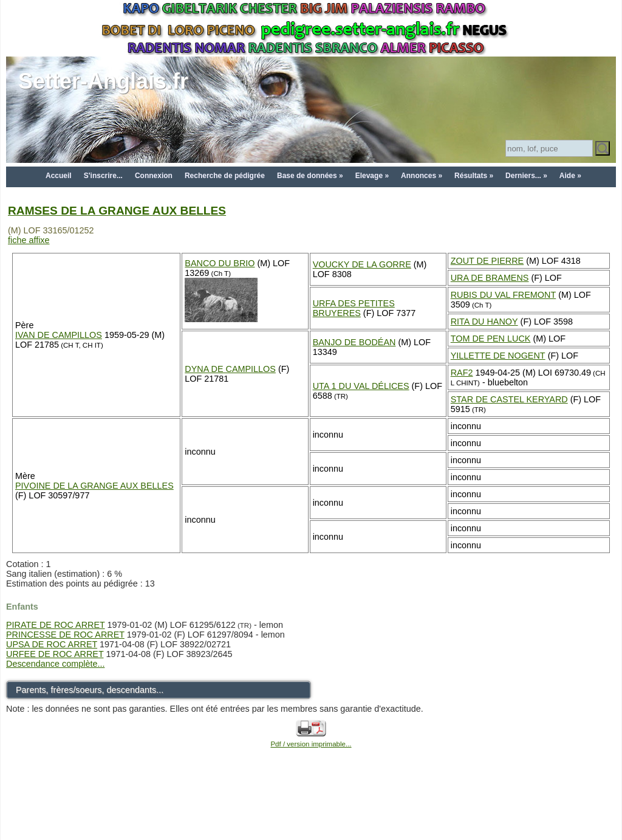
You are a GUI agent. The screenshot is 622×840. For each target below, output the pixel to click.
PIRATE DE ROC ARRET (56, 625)
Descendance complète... (55, 664)
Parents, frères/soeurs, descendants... (90, 690)
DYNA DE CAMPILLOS (230, 369)
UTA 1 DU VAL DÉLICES (361, 386)
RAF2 (462, 373)
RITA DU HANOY (484, 322)
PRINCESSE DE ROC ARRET (65, 635)
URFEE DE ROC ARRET (55, 654)
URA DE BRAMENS (490, 278)
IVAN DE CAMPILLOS (59, 335)
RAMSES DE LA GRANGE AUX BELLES (117, 211)
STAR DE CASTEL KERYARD (509, 399)
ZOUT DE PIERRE (487, 261)
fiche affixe (29, 240)
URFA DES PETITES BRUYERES (354, 308)
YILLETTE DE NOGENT (498, 356)
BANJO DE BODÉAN (354, 342)
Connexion (154, 176)
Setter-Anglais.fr (103, 81)
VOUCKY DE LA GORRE (362, 264)
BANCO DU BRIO (220, 263)
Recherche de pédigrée (225, 176)
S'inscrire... (103, 176)
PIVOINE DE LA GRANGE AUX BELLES (94, 486)
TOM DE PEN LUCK (491, 339)
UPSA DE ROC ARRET (52, 644)
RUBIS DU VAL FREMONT (504, 295)
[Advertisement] (311, 811)
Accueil (59, 176)
